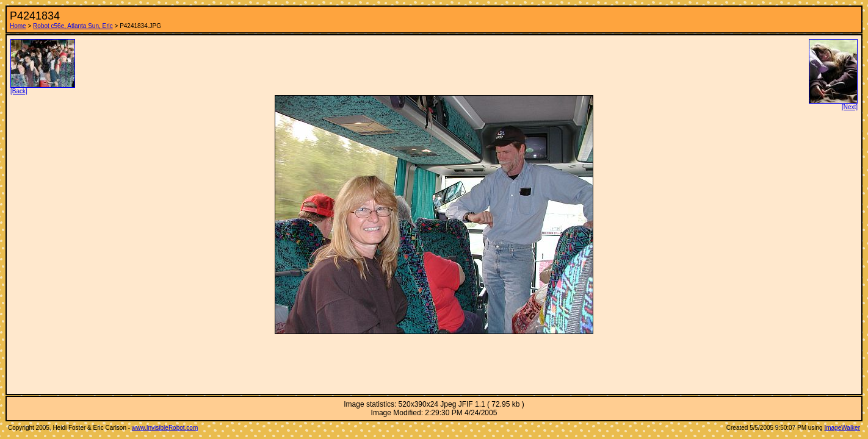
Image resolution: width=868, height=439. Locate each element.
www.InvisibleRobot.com (165, 428)
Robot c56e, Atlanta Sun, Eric (73, 26)
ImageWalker (842, 428)
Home (18, 26)
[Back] (43, 88)
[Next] (833, 104)
